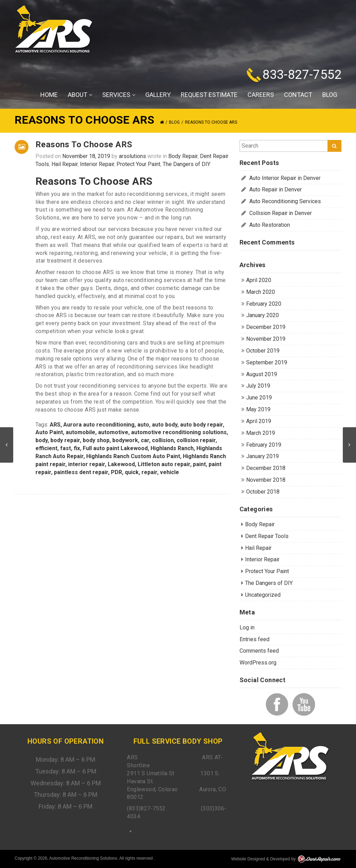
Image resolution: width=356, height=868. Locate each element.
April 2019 (259, 421)
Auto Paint (49, 432)
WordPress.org (258, 663)
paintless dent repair (81, 472)
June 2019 (259, 398)
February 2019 (264, 445)
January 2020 (262, 315)
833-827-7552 (302, 75)
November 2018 (266, 480)
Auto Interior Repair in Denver (285, 178)
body (42, 440)
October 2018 (263, 492)
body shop (96, 440)
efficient (46, 448)
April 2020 (259, 280)
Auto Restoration (270, 225)
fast (66, 448)
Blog (330, 95)
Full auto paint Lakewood (115, 448)
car (145, 440)
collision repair (196, 440)
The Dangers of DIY (186, 164)
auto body (165, 425)
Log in (247, 627)
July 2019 (258, 386)
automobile (80, 432)
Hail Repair (64, 164)
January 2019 (262, 456)
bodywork (125, 440)
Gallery (158, 95)
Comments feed (259, 651)
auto (143, 425)
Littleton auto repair (164, 464)
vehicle (169, 472)
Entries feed (254, 639)
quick (132, 472)
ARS (55, 425)
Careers (261, 95)
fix (77, 448)
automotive (113, 432)
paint (199, 464)
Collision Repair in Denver (281, 213)
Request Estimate (209, 95)
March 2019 (261, 433)
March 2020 (261, 292)
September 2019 (267, 362)
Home (49, 95)
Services (119, 95)
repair (149, 472)
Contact (298, 95)
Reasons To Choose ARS (84, 144)
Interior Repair (97, 164)
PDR (116, 472)
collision (163, 440)
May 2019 (258, 409)
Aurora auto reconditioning (99, 425)
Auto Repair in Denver (276, 189)
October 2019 (263, 351)
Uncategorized (263, 595)
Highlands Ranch (172, 448)
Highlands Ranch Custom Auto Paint (133, 456)
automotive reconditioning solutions (179, 432)
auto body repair (201, 425)
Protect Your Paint (138, 164)
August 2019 (262, 374)
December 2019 (266, 327)
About (80, 95)
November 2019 (266, 339)
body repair (65, 440)
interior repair (87, 464)
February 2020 (264, 304)
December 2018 (266, 468)
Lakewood (121, 464)
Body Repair (183, 156)
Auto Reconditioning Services (285, 201)
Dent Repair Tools (267, 536)
